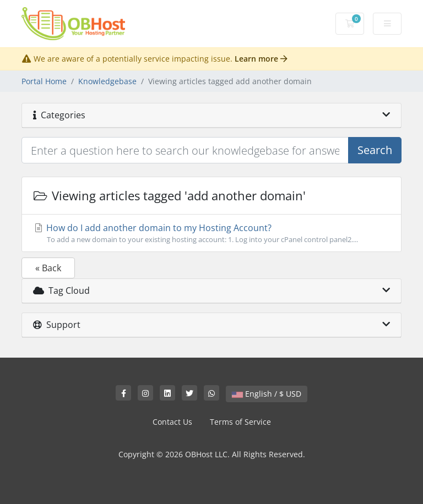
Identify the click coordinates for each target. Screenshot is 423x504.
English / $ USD (267, 394)
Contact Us (172, 422)
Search (375, 150)
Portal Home (44, 81)
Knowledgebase (107, 81)
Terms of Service (240, 422)
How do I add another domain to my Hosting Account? (211, 233)
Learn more (261, 59)
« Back (48, 268)
